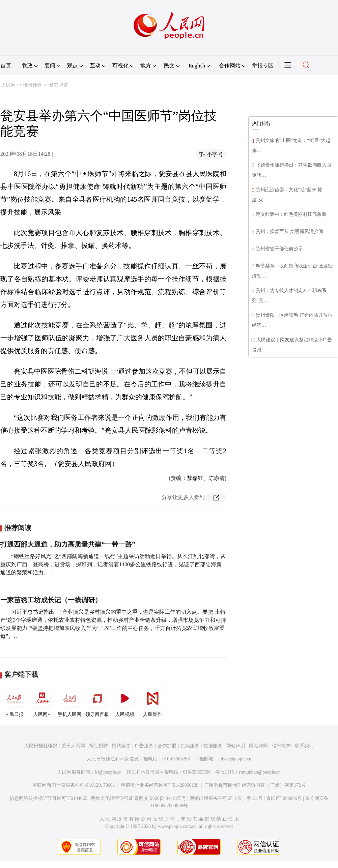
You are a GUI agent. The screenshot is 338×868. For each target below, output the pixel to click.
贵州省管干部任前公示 (279, 249)
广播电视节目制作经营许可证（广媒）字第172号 (255, 785)
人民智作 (152, 702)
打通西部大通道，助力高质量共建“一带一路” (68, 544)
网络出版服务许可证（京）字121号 (226, 798)
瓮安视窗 (59, 85)
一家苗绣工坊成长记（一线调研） (51, 600)
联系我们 (304, 746)
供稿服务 (190, 746)
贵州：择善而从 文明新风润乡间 (289, 232)
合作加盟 (167, 746)
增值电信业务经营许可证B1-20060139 (160, 785)
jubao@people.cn (235, 759)
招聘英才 (121, 746)
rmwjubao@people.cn (260, 772)
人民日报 (14, 702)
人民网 (8, 85)
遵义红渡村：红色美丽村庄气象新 (291, 214)
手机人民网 (69, 702)
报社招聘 (98, 746)
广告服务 (144, 746)
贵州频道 (32, 85)
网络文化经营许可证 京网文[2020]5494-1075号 (139, 798)
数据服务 (213, 746)
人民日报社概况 (41, 746)
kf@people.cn (108, 772)
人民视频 (125, 702)
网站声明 (236, 746)
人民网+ (42, 702)
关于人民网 (73, 746)
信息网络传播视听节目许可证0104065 (48, 798)
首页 (6, 66)
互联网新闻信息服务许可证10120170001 (74, 785)
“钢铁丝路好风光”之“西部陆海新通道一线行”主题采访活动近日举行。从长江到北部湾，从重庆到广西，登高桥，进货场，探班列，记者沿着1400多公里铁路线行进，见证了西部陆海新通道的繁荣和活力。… (113, 564)
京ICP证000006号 (284, 798)
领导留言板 (97, 702)
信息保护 (281, 746)
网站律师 (258, 746)
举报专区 (263, 66)
